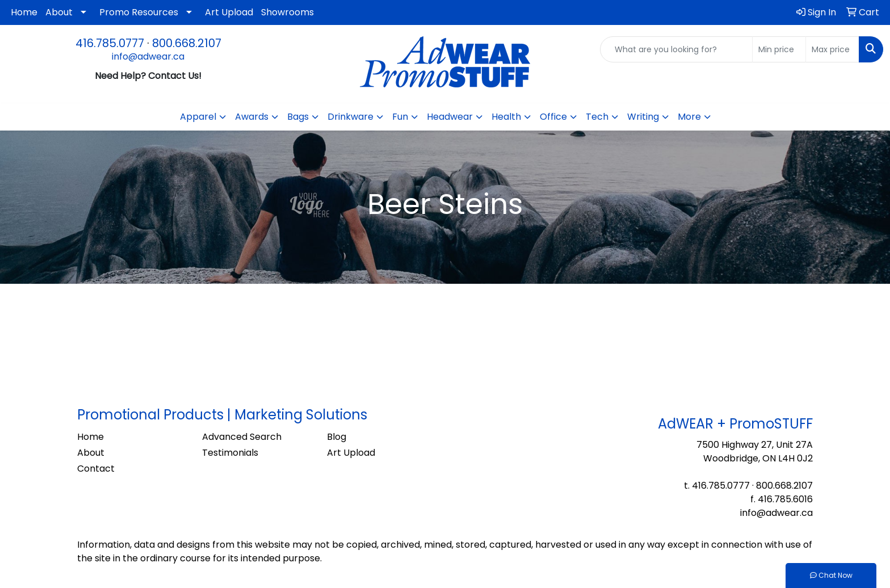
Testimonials (230, 453)
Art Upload (229, 12)
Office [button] (553, 117)
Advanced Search (242, 437)
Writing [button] (643, 117)
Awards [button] (252, 117)
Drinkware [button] (350, 117)
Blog (337, 437)
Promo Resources (139, 12)
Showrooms (287, 12)
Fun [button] (400, 117)
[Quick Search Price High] (832, 49)
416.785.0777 (110, 43)
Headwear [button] (450, 117)
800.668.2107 (187, 43)
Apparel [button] (198, 117)
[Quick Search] (676, 49)
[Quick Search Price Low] (779, 49)
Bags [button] (298, 117)
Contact (96, 469)
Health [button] (506, 117)
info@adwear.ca (148, 56)
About (59, 12)
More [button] (689, 117)
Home (24, 12)
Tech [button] (597, 117)
